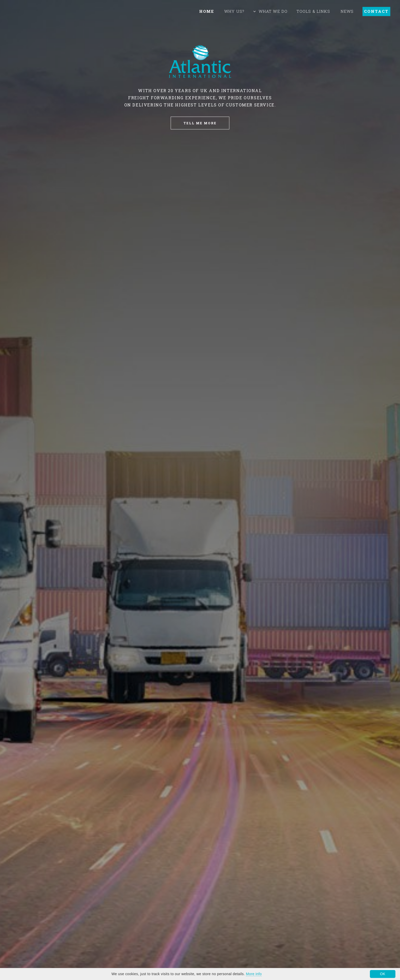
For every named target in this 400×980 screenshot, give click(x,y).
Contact (376, 11)
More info (254, 974)
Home (207, 11)
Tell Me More (200, 123)
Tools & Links (313, 11)
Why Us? (234, 11)
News (347, 11)
